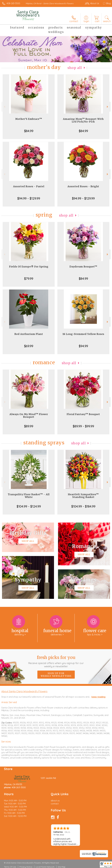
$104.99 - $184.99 (83, 506)
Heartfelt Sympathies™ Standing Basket (83, 496)
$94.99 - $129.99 (29, 198)
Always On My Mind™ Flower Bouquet (29, 416)
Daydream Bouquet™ (83, 267)
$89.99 (29, 426)
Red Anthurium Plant (29, 334)
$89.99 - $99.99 (83, 426)
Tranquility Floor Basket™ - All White (29, 496)
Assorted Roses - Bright (83, 186)
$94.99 (83, 346)
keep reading (98, 697)
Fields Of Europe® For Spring (29, 267)
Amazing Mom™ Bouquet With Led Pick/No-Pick (83, 120)
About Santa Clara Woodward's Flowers (24, 691)
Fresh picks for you (56, 661)
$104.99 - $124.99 (29, 506)
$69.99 (29, 346)
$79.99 (29, 279)
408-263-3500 (13, 3)
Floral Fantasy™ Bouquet (83, 414)
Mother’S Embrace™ (29, 119)
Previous (4, 107)
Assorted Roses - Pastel (29, 186)
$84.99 (29, 131)
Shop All (75, 68)
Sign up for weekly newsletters (56, 675)
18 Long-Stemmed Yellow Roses (83, 334)
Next (108, 107)
